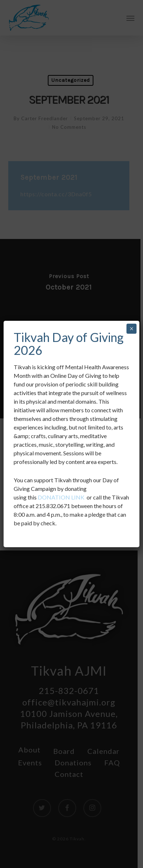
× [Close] (131, 329)
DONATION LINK (61, 497)
